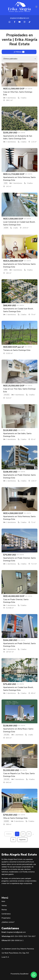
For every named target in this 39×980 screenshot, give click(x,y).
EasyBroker (24, 974)
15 (13, 840)
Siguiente (22, 840)
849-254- (15, 936)
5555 (21, 936)
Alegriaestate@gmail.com (16, 932)
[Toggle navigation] (36, 7)
